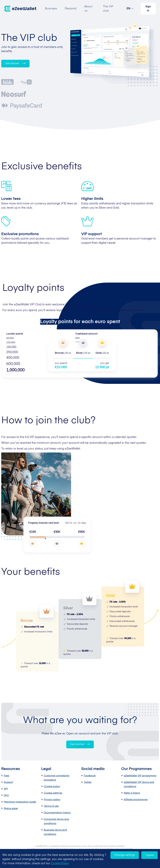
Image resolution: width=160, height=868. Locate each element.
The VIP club (108, 9)
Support (8, 782)
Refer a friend (132, 793)
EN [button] (129, 9)
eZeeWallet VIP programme (140, 776)
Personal (71, 9)
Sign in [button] (148, 9)
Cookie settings (53, 793)
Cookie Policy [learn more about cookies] (60, 863)
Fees (6, 776)
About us (88, 9)
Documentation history (57, 813)
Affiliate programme (136, 800)
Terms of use (51, 806)
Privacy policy (52, 800)
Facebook (90, 776)
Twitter (88, 782)
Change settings (125, 855)
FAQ (6, 795)
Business (51, 9)
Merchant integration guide (20, 802)
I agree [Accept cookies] (149, 855)
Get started (15, 63)
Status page (11, 809)
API (6, 789)
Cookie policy (52, 787)
